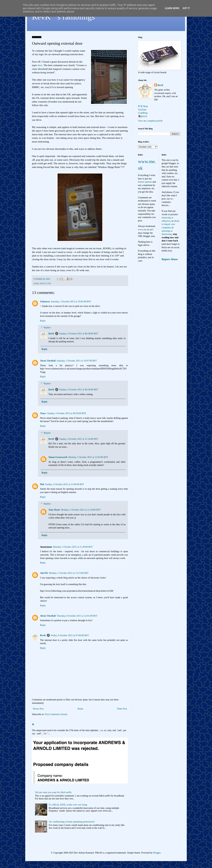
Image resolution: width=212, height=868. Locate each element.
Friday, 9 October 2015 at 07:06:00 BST (70, 635)
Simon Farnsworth (58, 457)
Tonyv (43, 413)
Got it (186, 8)
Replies (47, 328)
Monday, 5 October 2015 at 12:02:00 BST (88, 457)
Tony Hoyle (54, 510)
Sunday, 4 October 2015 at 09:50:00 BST (67, 413)
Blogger (157, 853)
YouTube (142, 110)
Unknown (45, 302)
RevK (51, 334)
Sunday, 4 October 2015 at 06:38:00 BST (79, 334)
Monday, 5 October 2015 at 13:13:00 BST (69, 573)
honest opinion (145, 182)
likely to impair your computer (171, 224)
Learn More (172, 8)
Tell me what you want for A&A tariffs (53, 792)
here (40, 65)
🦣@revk (143, 116)
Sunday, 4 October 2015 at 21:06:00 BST (65, 484)
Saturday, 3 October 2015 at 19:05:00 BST (71, 302)
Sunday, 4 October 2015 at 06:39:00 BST (79, 390)
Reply (43, 321)
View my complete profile (150, 121)
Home (80, 709)
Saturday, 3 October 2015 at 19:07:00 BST (77, 361)
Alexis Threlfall (48, 361)
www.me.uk (144, 230)
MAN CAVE (46, 283)
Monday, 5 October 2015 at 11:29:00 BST (81, 510)
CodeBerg (143, 113)
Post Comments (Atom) (56, 714)
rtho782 (44, 573)
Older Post (122, 709)
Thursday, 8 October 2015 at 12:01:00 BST (77, 616)
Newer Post (38, 709)
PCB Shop (143, 106)
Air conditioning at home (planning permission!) (72, 822)
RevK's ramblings (63, 17)
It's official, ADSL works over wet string (68, 805)
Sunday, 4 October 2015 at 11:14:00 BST (79, 439)
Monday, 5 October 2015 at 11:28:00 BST (73, 547)
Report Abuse (170, 259)
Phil (42, 484)
